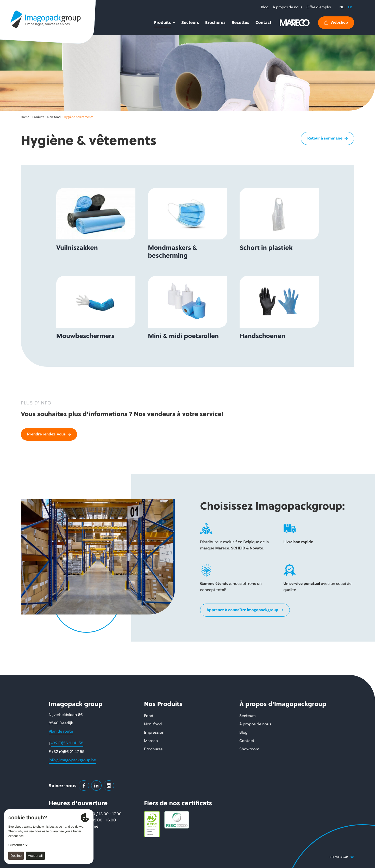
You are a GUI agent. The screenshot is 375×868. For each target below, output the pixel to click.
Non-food (54, 117)
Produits (38, 117)
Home (25, 117)
